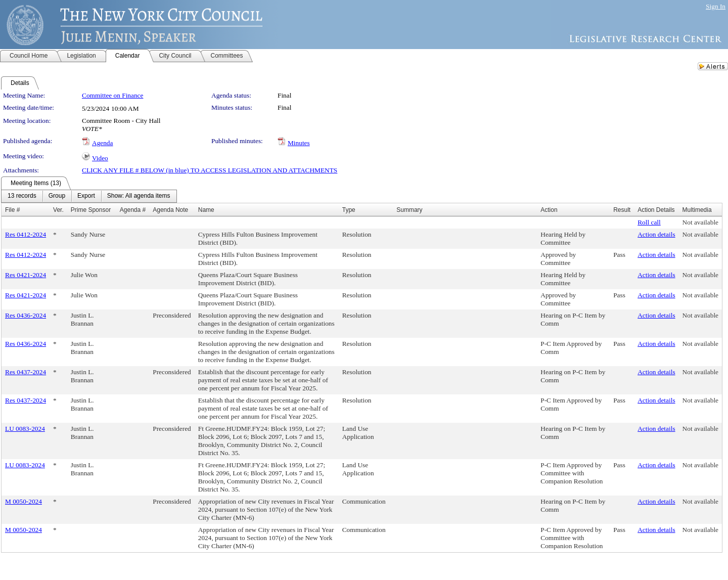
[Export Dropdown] (86, 196)
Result (622, 210)
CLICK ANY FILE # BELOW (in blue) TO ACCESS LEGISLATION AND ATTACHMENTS (210, 170)
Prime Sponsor (91, 210)
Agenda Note (170, 210)
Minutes (299, 143)
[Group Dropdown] (57, 196)
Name (206, 210)
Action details (656, 234)
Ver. (58, 210)
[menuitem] (22, 196)
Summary (409, 210)
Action (549, 210)
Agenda (102, 143)
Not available (700, 222)
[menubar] (89, 196)
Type (349, 210)
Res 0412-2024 (26, 234)
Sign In (716, 6)
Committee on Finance (112, 95)
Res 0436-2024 (26, 315)
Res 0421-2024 (26, 275)
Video (100, 158)
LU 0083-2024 (25, 429)
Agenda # (133, 210)
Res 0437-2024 (26, 372)
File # (12, 210)
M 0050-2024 (24, 501)
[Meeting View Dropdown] (139, 196)
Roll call (649, 222)
